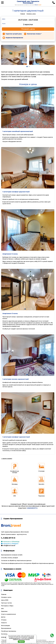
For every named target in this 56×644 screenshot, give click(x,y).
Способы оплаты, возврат (10, 558)
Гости (4, 24)
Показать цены (28, 29)
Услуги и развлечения (8, 614)
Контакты (4, 634)
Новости (4, 623)
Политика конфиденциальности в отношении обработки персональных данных (27, 563)
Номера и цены (31, 14)
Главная (23, 14)
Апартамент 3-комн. (10, 314)
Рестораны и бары (7, 606)
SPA (2, 609)
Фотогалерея (6, 626)
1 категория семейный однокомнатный (18, 131)
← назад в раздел (7, 459)
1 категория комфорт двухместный (16, 192)
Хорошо (21, 642)
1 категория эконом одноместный (16, 379)
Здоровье (4, 611)
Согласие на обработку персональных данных (16, 561)
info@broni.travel (8, 546)
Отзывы (4, 620)
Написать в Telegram (10, 544)
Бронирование (6, 628)
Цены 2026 (5, 600)
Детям (3, 617)
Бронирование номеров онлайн (12, 555)
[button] (27, 67)
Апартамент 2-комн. (10, 254)
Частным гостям (6, 603)
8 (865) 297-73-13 (8, 538)
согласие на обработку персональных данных (23, 639)
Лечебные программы (9, 631)
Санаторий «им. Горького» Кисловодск (28, 2)
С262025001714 (32, 508)
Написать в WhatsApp (10, 542)
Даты (4, 19)
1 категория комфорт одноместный (16, 437)
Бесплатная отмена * (34, 34)
